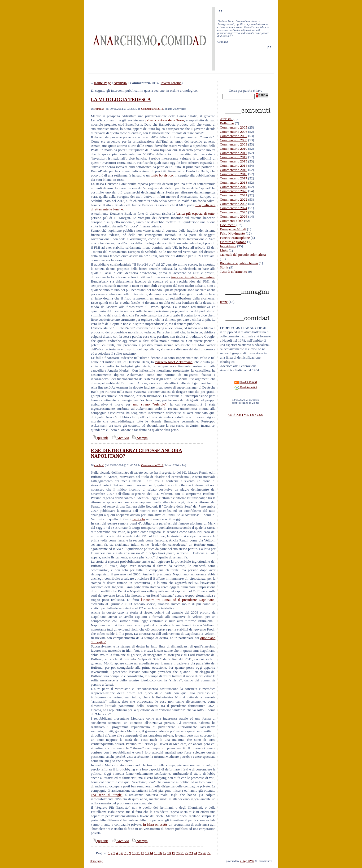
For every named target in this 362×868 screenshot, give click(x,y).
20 (178, 853)
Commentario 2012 (234, 157)
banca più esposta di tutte (195, 213)
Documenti (228, 225)
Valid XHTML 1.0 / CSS (245, 415)
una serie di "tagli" (107, 795)
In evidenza (228, 246)
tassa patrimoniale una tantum (193, 277)
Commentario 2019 (234, 187)
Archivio (120, 83)
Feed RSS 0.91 (246, 382)
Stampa (139, 438)
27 (209, 853)
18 (169, 853)
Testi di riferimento (234, 272)
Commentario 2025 (234, 212)
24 (195, 853)
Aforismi (226, 119)
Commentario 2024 (234, 208)
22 (187, 853)
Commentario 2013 (234, 161)
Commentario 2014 (152, 109)
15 (156, 853)
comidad (99, 109)
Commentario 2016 (234, 174)
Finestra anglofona (233, 242)
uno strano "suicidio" (150, 404)
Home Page (102, 83)
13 (147, 853)
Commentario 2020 (234, 191)
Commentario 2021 (234, 195)
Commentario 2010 (234, 149)
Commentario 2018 (234, 182)
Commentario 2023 (234, 204)
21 (182, 853)
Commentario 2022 (234, 199)
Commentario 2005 (234, 127)
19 (173, 853)
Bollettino (227, 123)
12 (142, 853)
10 (134, 853)
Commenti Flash (232, 221)
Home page (96, 861)
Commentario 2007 (234, 136)
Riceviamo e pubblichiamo (239, 263)
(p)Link (99, 438)
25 (200, 853)
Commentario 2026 (234, 216)
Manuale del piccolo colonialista (243, 255)
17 (165, 853)
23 (191, 853)
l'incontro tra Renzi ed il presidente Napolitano (178, 600)
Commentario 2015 (234, 170)
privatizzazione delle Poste (165, 120)
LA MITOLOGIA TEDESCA (121, 100)
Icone (224, 302)
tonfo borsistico (162, 175)
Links (224, 250)
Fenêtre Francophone (235, 238)
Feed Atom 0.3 (246, 387)
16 (160, 853)
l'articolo (139, 519)
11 (138, 853)
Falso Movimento (232, 233)
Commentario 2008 (234, 140)
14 (151, 853)
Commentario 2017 (234, 178)
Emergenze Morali (233, 229)
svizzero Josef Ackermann (174, 362)
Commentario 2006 (234, 132)
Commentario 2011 (234, 153)
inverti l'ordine (171, 83)
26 (204, 853)
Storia (224, 267)
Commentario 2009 (234, 144)
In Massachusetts (155, 824)
